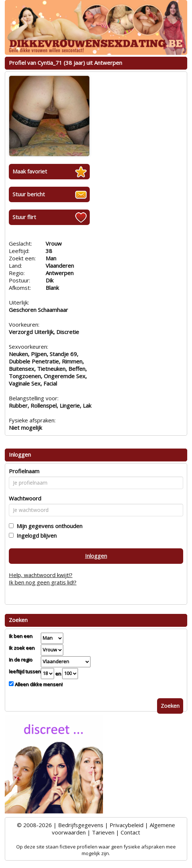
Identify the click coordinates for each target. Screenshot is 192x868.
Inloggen (96, 556)
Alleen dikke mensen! (38, 684)
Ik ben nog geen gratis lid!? (43, 582)
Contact (130, 832)
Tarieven (103, 832)
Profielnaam (24, 471)
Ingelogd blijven (35, 535)
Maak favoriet (30, 171)
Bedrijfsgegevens (81, 825)
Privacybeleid (127, 825)
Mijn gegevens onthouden (48, 526)
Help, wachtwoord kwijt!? (41, 575)
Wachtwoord (25, 498)
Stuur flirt (24, 217)
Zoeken (170, 706)
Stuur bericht (29, 194)
